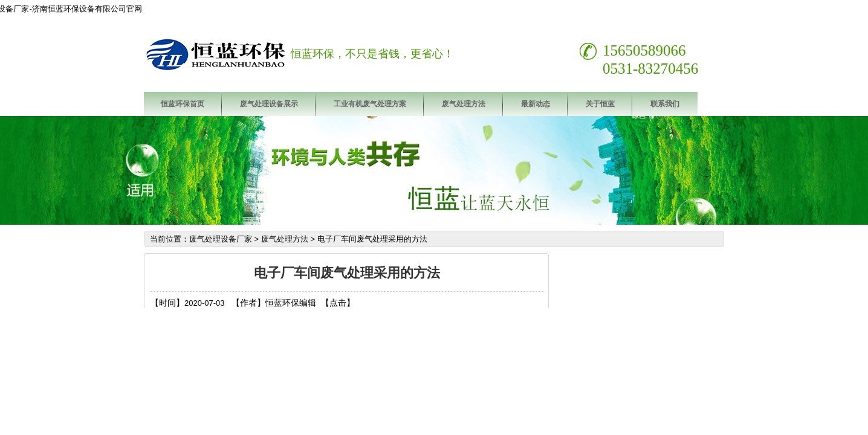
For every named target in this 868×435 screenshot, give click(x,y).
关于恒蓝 (600, 104)
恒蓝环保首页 (183, 104)
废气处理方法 (464, 104)
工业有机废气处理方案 (370, 104)
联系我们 (665, 104)
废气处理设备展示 (269, 104)
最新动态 (536, 104)
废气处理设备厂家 (221, 239)
